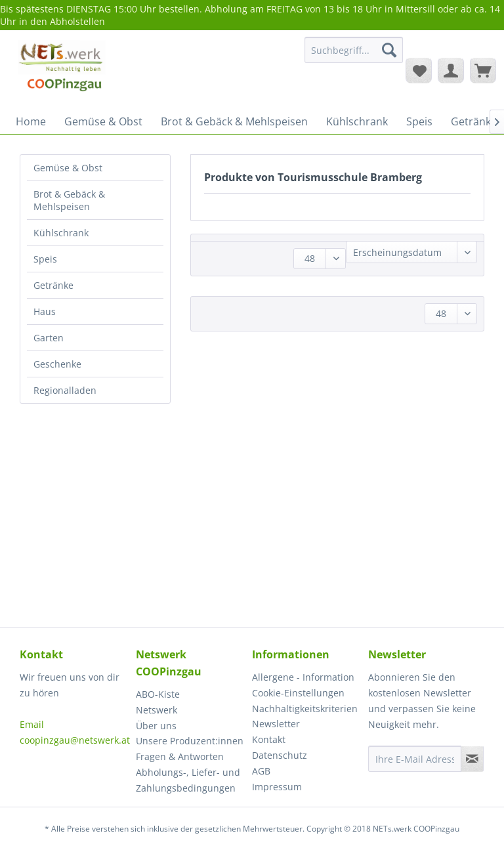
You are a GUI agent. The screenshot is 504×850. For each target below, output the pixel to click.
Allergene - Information (303, 677)
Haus (45, 311)
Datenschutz (280, 755)
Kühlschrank (61, 233)
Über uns (156, 726)
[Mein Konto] (451, 70)
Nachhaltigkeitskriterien (305, 709)
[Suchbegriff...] (354, 50)
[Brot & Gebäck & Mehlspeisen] (234, 121)
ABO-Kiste (158, 694)
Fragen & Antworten (180, 756)
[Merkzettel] (419, 70)
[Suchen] (389, 50)
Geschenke (57, 364)
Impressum (277, 787)
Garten (49, 338)
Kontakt (269, 739)
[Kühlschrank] (357, 121)
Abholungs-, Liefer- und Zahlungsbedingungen (188, 780)
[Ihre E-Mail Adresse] (415, 759)
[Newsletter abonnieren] (472, 759)
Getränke (53, 285)
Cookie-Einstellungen (298, 693)
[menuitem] (354, 56)
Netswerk (157, 710)
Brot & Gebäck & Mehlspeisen (69, 200)
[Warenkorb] (483, 70)
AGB (261, 771)
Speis (45, 259)
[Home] (31, 121)
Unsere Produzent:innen (190, 741)
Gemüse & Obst (68, 168)
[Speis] (419, 121)
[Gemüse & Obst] (103, 121)
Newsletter (276, 724)
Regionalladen (65, 390)
